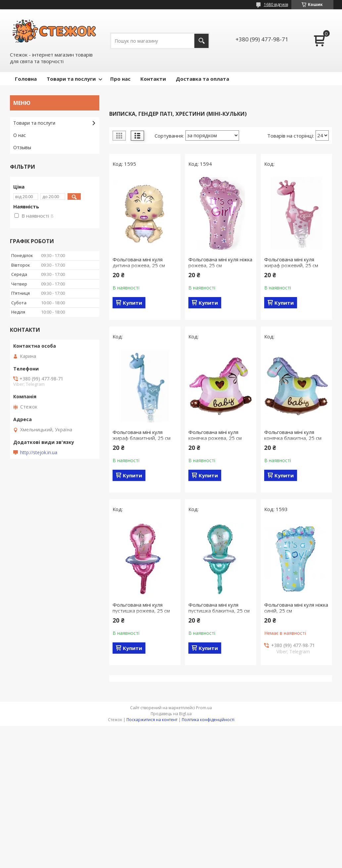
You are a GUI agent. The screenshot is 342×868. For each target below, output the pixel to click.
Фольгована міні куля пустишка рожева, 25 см (141, 608)
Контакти (153, 79)
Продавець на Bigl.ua (171, 714)
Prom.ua (204, 708)
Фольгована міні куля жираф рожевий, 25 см (291, 262)
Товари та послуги (71, 79)
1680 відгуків (276, 4)
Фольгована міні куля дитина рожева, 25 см (139, 262)
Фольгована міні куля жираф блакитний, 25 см (142, 435)
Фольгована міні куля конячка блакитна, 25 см (293, 435)
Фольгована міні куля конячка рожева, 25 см (215, 435)
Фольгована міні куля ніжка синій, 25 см (296, 608)
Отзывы (22, 147)
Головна (26, 79)
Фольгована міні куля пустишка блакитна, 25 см (219, 608)
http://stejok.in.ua (39, 453)
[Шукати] (201, 41)
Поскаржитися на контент (152, 720)
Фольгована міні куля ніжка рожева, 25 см (220, 262)
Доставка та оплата (202, 79)
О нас (20, 135)
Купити (132, 303)
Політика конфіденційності (208, 720)
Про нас (120, 79)
